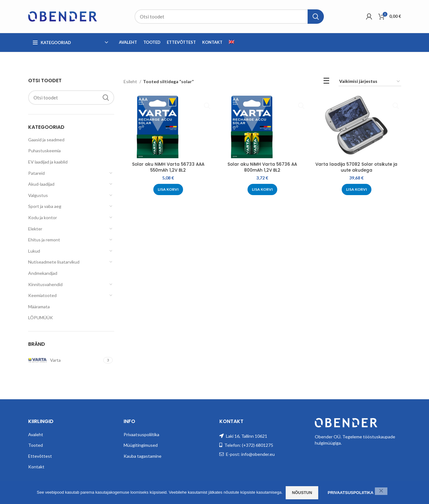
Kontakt (36, 467)
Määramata (39, 307)
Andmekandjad (43, 273)
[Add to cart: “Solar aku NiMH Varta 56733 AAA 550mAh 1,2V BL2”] (168, 189)
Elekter (35, 229)
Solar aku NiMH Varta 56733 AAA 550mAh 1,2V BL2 (168, 167)
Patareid (36, 173)
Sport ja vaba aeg (45, 206)
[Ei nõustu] (381, 491)
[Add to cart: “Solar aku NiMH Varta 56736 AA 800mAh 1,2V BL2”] (262, 189)
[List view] (326, 82)
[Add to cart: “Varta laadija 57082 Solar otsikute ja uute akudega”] (357, 189)
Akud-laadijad (41, 184)
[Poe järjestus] (370, 82)
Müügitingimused (141, 445)
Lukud (34, 251)
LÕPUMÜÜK (41, 318)
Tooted (36, 445)
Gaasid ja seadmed (46, 140)
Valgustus (38, 195)
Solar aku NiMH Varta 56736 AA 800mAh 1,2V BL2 (262, 167)
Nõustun (302, 493)
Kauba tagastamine (143, 456)
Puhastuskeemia (44, 151)
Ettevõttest (40, 456)
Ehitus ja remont (44, 240)
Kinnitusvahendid (45, 284)
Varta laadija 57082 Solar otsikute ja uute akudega (357, 167)
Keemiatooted (42, 295)
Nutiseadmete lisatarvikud (54, 262)
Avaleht (36, 434)
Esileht (131, 81)
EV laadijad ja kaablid (48, 162)
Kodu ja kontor (43, 217)
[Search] (229, 17)
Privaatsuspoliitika (141, 434)
